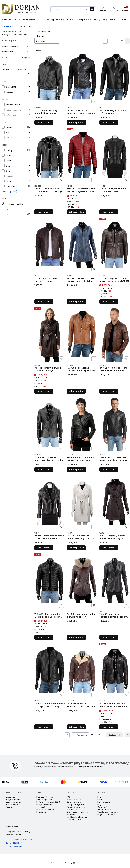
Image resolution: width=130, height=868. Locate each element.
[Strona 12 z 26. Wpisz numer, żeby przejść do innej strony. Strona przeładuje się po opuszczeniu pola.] (117, 41)
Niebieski (10, 176)
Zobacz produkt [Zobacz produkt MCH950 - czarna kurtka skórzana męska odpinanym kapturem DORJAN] (44, 212)
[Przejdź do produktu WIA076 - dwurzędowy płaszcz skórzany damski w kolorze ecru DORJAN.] (82, 502)
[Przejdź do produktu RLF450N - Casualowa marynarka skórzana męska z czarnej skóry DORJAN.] (50, 424)
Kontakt (101, 797)
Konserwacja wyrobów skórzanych (77, 808)
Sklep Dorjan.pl (8, 26)
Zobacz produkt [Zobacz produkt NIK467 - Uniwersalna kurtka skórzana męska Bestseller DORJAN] (76, 212)
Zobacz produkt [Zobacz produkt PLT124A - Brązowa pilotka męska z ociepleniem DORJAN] (109, 302)
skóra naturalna (13, 105)
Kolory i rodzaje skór (75, 804)
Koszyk (9, 807)
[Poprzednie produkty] (80, 735)
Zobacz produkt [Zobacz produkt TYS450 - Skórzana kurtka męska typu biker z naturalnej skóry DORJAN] (109, 469)
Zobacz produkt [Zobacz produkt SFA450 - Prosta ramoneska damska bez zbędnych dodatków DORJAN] (76, 469)
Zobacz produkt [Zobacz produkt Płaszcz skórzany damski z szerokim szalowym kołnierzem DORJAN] (44, 391)
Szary (8, 161)
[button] (92, 9)
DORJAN (10, 92)
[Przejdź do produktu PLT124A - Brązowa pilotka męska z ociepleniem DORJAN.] (115, 245)
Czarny (9, 150)
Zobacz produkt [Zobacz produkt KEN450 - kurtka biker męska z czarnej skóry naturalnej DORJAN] (44, 727)
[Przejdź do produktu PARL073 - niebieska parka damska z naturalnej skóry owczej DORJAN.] (82, 245)
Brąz (8, 166)
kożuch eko (11, 115)
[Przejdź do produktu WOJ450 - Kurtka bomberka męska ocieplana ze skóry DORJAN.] (50, 580)
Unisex (9, 138)
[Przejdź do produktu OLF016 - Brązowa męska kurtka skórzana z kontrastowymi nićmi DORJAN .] (50, 245)
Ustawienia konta (13, 802)
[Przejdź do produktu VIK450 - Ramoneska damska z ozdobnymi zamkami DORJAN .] (50, 502)
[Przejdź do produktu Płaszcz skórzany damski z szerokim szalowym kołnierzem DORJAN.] (50, 334)
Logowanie (11, 797)
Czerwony (10, 186)
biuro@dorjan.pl (15, 846)
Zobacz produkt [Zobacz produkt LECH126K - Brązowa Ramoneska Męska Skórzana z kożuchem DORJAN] (76, 727)
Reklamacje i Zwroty (45, 809)
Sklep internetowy (62, 863)
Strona (112, 41)
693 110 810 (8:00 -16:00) (19, 840)
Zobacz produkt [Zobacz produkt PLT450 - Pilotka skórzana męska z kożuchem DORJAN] (109, 727)
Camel (9, 171)
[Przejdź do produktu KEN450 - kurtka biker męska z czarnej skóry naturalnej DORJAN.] (50, 670)
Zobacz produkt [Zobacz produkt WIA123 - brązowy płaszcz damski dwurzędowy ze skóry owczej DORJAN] (109, 548)
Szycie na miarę (74, 802)
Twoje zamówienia (14, 799)
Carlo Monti (102, 807)
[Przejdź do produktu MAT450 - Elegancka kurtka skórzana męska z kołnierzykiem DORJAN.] (115, 77)
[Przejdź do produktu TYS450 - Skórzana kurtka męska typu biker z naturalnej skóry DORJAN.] (115, 424)
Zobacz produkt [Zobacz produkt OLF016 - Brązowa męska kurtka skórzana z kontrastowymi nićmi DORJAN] (44, 302)
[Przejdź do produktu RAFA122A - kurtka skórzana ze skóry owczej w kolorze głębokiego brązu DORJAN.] (115, 334)
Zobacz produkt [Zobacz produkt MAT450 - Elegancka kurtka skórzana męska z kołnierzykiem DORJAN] (109, 122)
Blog (99, 804)
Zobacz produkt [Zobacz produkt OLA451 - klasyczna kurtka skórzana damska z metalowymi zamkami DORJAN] (109, 212)
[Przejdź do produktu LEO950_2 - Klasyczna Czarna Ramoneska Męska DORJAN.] (82, 77)
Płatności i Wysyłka (45, 797)
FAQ (69, 797)
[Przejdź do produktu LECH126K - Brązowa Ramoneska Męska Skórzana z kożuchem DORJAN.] (82, 670)
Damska (10, 128)
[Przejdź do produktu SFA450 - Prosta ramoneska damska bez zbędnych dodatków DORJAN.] (82, 424)
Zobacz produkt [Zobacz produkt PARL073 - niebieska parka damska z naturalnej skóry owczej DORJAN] (76, 302)
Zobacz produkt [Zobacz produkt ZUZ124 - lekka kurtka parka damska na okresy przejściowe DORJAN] (76, 637)
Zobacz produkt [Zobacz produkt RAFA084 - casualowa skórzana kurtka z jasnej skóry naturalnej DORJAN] (76, 391)
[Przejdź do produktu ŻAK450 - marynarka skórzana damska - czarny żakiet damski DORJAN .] (115, 580)
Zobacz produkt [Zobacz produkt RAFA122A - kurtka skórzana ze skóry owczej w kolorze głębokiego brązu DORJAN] (109, 391)
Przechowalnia (12, 804)
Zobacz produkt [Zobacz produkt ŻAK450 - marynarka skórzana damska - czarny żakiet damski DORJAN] (109, 637)
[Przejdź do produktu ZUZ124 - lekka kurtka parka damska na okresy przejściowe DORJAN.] (82, 580)
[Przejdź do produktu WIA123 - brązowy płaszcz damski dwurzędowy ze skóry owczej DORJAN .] (115, 502)
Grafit (9, 156)
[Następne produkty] (115, 735)
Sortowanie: (40, 36)
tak (7, 209)
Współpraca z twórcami (108, 812)
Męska (9, 133)
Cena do (22, 69)
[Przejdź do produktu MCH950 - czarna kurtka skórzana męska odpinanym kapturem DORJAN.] (50, 155)
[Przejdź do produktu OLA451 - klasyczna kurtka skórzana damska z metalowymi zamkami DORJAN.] (115, 155)
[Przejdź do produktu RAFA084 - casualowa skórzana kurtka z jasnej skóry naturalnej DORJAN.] (82, 334)
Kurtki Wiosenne (16, 47)
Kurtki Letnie (16, 52)
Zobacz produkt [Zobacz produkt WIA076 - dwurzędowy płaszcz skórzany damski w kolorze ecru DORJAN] (76, 548)
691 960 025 (14, 843)
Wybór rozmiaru (74, 799)
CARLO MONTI (12, 87)
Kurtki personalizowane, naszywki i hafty (77, 818)
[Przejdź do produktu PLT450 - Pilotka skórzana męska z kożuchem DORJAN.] (115, 670)
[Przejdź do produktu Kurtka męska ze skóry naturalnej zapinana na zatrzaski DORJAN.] (50, 77)
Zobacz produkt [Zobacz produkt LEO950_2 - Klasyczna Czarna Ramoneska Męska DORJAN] (76, 122)
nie (7, 214)
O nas (100, 799)
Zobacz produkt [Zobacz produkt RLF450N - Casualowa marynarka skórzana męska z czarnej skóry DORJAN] (44, 469)
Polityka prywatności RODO (48, 802)
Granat (9, 181)
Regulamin (41, 812)
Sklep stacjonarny (44, 799)
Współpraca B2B (104, 809)
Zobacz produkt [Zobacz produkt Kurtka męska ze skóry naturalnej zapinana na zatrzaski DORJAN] (44, 122)
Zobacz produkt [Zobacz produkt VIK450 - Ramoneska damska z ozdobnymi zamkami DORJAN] (44, 548)
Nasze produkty (104, 802)
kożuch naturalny (14, 110)
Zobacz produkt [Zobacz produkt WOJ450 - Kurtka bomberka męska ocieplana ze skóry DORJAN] (44, 637)
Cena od (6, 69)
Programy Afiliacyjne (106, 815)
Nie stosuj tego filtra (15, 204)
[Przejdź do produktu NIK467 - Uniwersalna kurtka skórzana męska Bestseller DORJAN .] (82, 155)
